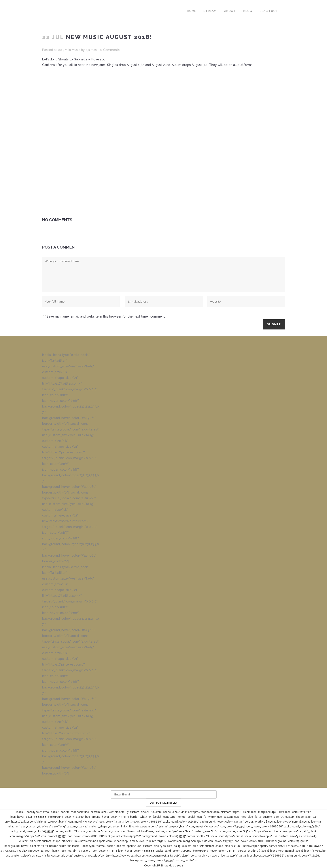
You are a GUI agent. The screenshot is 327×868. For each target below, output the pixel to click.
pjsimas (91, 50)
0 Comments (110, 50)
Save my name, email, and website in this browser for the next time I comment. (106, 316)
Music (76, 50)
